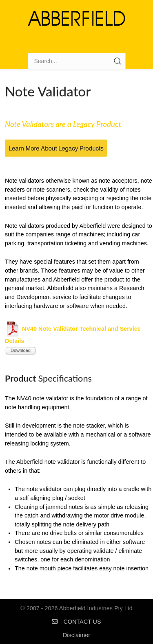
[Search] (77, 61)
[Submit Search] (118, 61)
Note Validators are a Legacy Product (63, 124)
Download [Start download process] (21, 350)
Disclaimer (76, 635)
